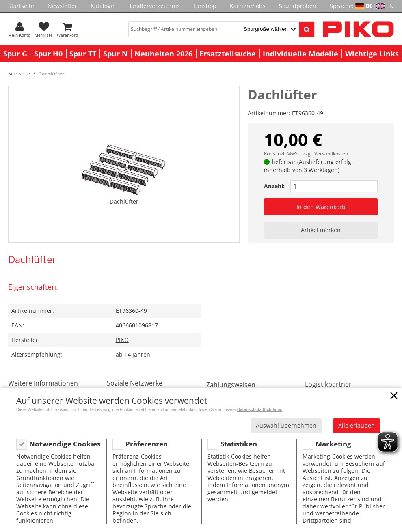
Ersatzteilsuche (228, 54)
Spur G (15, 54)
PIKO (122, 340)
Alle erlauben (357, 425)
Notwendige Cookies (65, 444)
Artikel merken (321, 230)
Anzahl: (274, 186)
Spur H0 (48, 54)
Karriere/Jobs (248, 6)
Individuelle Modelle (300, 54)
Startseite (21, 6)
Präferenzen (147, 444)
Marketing (333, 444)
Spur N (116, 54)
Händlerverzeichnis (153, 6)
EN (390, 6)
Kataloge (102, 6)
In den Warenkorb (321, 207)
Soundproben (298, 6)
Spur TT (83, 54)
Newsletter (62, 6)
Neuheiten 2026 (163, 54)
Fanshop (205, 6)
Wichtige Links (372, 54)
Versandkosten (331, 154)
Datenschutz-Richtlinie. (260, 410)
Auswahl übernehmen (286, 425)
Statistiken (239, 444)
